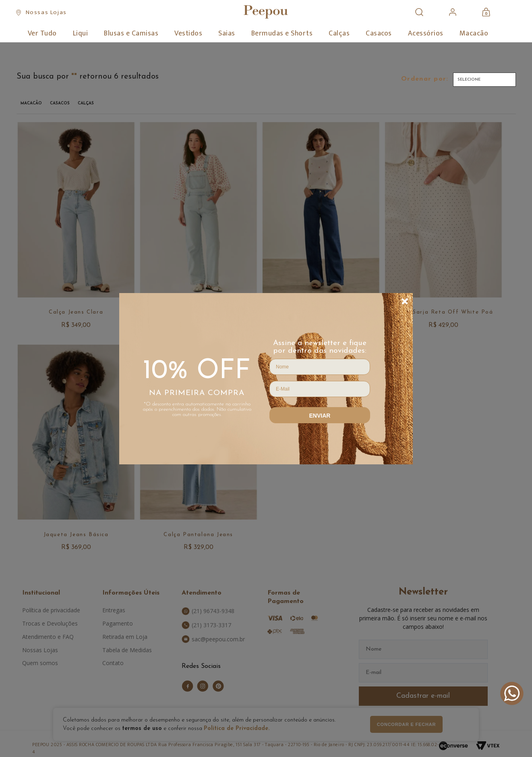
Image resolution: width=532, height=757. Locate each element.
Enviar (320, 416)
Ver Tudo (42, 33)
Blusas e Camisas (131, 33)
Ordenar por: (425, 79)
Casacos (379, 33)
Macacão (474, 33)
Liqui (81, 33)
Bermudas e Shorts (282, 33)
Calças (339, 33)
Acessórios (426, 33)
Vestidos (188, 33)
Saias (227, 33)
